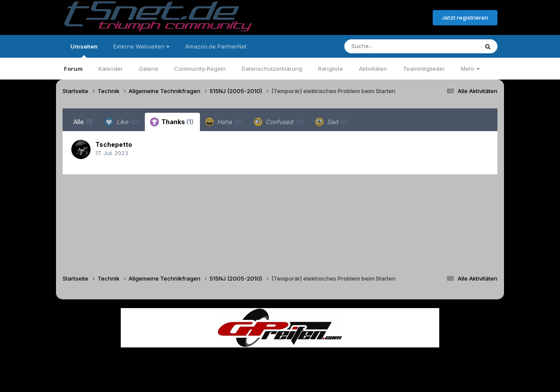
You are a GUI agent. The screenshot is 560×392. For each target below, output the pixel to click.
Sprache (196, 361)
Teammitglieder (424, 69)
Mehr (470, 69)
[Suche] (394, 46)
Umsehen (84, 50)
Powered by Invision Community (280, 379)
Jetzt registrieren (465, 17)
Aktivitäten (373, 69)
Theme (232, 361)
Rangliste (331, 69)
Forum (73, 69)
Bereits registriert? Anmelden (378, 18)
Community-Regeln (200, 69)
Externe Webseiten (141, 46)
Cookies (367, 361)
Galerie (149, 69)
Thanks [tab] (172, 122)
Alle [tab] (83, 122)
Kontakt (336, 361)
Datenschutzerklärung (272, 69)
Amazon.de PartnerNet (216, 46)
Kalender (111, 69)
